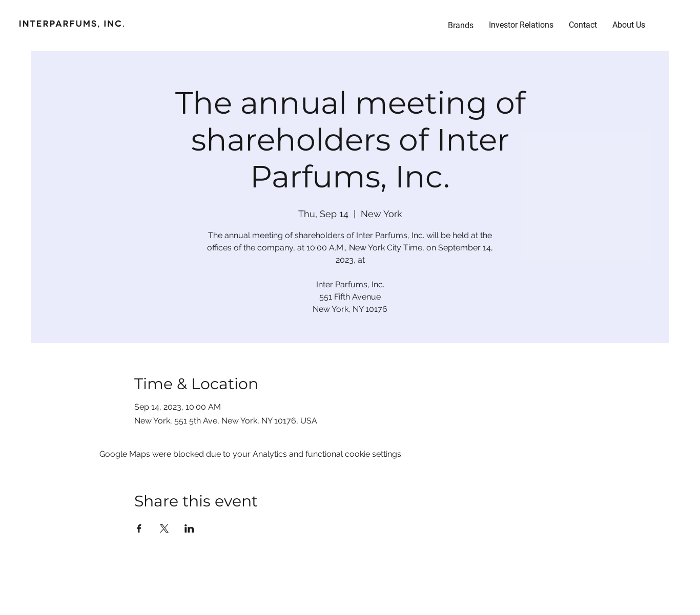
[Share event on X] (164, 528)
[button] (521, 25)
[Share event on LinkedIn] (189, 528)
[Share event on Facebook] (139, 528)
